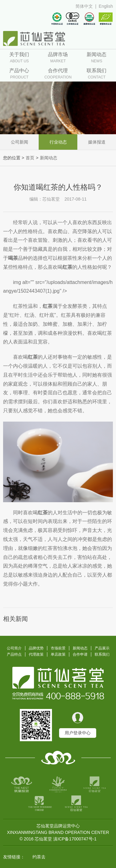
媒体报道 (97, 142)
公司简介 (14, 648)
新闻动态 (49, 158)
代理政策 (36, 654)
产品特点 (14, 654)
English (106, 6)
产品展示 (102, 648)
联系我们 (102, 654)
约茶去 (39, 857)
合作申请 (80, 654)
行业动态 (58, 142)
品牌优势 (36, 648)
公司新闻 (19, 142)
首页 (30, 158)
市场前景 (58, 648)
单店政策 (58, 654)
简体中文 (84, 6)
